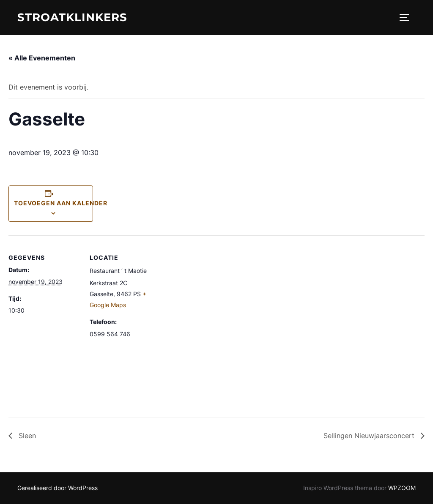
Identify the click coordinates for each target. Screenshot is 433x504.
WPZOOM (402, 488)
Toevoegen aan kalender (61, 203)
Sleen (26, 436)
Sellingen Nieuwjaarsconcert (370, 436)
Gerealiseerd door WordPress (58, 488)
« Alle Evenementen (42, 58)
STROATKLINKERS (72, 17)
